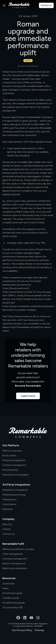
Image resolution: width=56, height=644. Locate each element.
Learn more (28, 396)
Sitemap (39, 630)
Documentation (12, 607)
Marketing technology (14, 495)
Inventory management (15, 559)
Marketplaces (9, 499)
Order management (13, 554)
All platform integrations (15, 490)
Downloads (8, 584)
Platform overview (12, 451)
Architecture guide (12, 593)
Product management (14, 460)
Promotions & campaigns (16, 475)
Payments (8, 509)
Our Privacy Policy (22, 630)
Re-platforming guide (14, 603)
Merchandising (10, 470)
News (6, 588)
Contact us (46, 5)
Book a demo (9, 455)
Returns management (14, 563)
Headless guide (11, 598)
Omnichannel (9, 504)
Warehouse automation (15, 568)
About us (7, 524)
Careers (7, 529)
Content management (14, 465)
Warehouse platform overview (18, 549)
